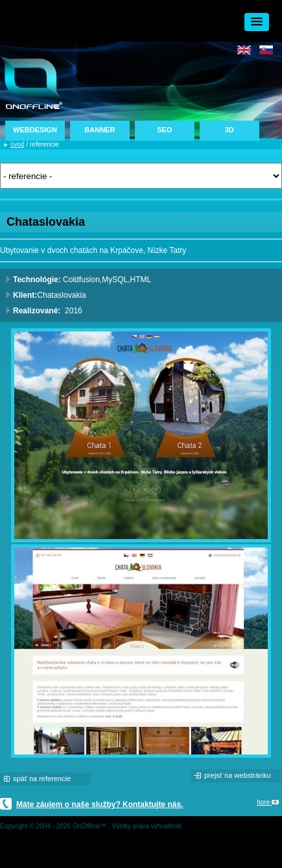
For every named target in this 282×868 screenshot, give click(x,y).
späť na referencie (42, 778)
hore (268, 802)
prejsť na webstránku (238, 775)
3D (229, 130)
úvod (18, 144)
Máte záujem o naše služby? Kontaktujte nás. (100, 804)
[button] (257, 22)
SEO (164, 130)
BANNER (100, 130)
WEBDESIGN (35, 130)
